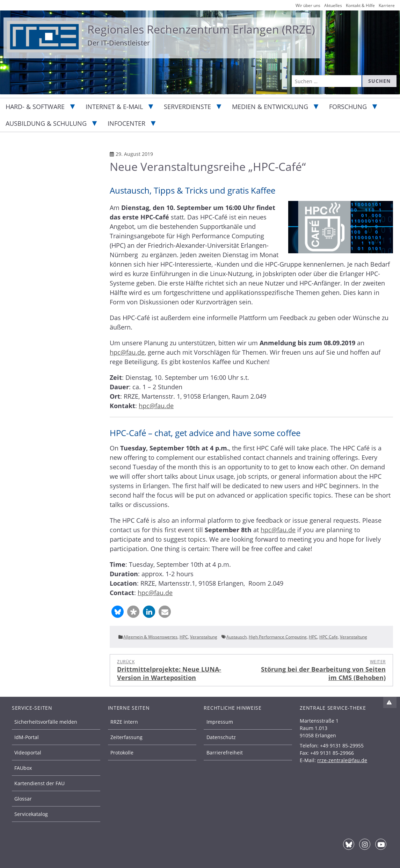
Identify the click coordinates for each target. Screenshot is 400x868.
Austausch (237, 637)
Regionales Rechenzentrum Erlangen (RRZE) (201, 29)
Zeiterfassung (126, 737)
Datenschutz (221, 737)
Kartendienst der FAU (39, 783)
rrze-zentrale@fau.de (342, 760)
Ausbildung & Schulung (46, 123)
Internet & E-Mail (114, 107)
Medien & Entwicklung (270, 107)
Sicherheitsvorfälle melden (46, 722)
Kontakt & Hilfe (360, 5)
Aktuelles (333, 5)
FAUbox (23, 768)
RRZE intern (124, 722)
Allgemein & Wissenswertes (150, 637)
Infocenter (126, 123)
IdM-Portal (27, 737)
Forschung (348, 107)
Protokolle (122, 753)
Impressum (220, 722)
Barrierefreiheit (225, 753)
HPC (184, 637)
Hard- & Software (35, 107)
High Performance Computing (278, 637)
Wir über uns (308, 5)
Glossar (23, 799)
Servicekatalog (31, 814)
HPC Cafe (329, 637)
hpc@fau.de (127, 352)
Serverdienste (187, 107)
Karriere (387, 5)
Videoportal (28, 753)
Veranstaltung (204, 637)
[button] (118, 612)
